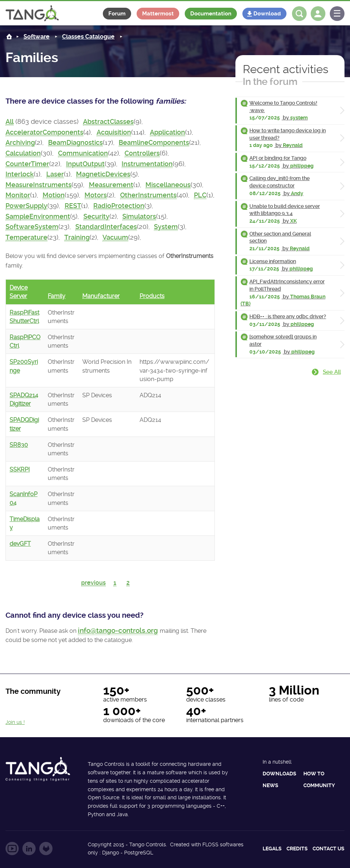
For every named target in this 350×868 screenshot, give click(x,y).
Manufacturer (101, 296)
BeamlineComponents (154, 143)
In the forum (270, 82)
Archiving (20, 143)
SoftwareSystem (32, 227)
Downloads (279, 774)
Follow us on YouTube (12, 849)
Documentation (211, 14)
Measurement (111, 185)
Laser (55, 174)
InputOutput (85, 164)
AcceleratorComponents (44, 132)
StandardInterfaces (106, 227)
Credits (297, 849)
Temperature (26, 237)
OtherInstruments (148, 195)
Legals (272, 849)
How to (314, 774)
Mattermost (158, 14)
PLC (200, 195)
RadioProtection (119, 206)
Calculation (23, 153)
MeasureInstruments (39, 185)
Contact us (329, 849)
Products (152, 296)
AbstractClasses (108, 122)
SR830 (19, 445)
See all (332, 372)
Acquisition (114, 132)
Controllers (142, 153)
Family (57, 296)
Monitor (18, 195)
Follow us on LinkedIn (29, 849)
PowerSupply (26, 206)
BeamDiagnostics (75, 143)
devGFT (20, 544)
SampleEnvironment (38, 216)
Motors (96, 195)
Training (77, 237)
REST (73, 206)
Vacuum (115, 237)
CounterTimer (27, 164)
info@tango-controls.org (118, 630)
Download (267, 14)
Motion (54, 195)
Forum (117, 14)
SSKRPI (20, 469)
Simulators (139, 216)
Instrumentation (147, 164)
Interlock (20, 174)
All (10, 122)
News (270, 785)
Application (167, 132)
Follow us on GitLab (46, 849)
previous (93, 583)
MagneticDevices (103, 174)
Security (96, 216)
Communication (83, 153)
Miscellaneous (168, 185)
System (166, 227)
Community (319, 785)
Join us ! (15, 722)
